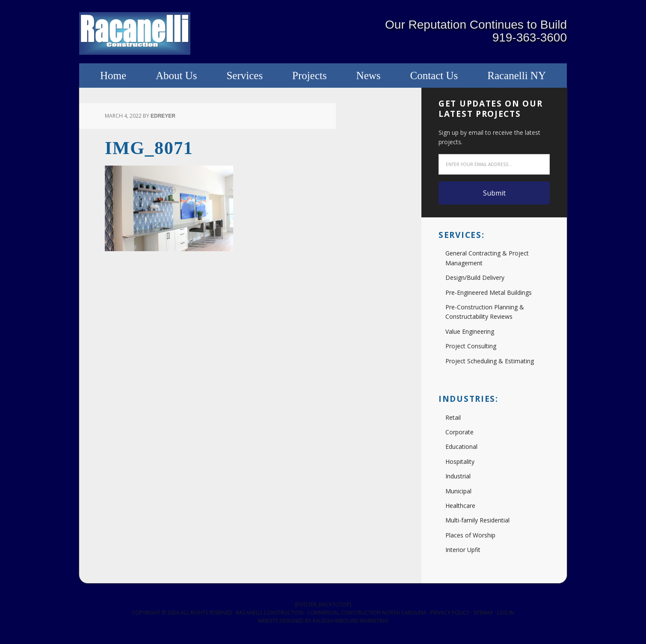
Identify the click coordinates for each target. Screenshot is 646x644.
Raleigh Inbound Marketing (351, 623)
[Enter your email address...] (494, 166)
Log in (506, 614)
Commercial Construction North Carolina (367, 614)
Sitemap (483, 614)
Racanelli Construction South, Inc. (135, 34)
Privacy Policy (450, 614)
